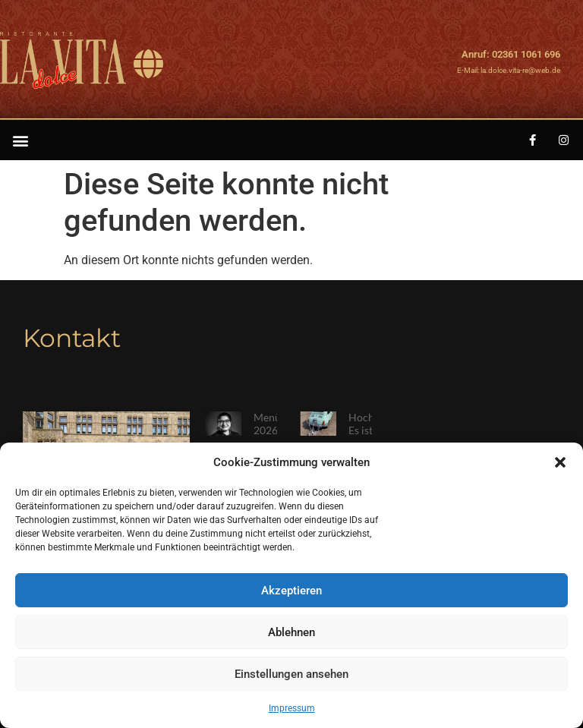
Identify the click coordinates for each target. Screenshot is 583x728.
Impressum (292, 708)
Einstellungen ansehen (291, 674)
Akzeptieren (291, 591)
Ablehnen (291, 632)
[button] (560, 462)
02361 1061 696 (526, 54)
